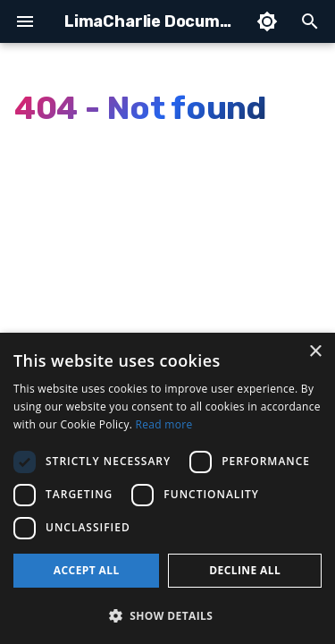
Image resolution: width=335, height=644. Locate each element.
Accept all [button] (87, 570)
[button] (167, 615)
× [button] (315, 352)
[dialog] (167, 488)
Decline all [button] (245, 570)
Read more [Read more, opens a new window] (164, 424)
